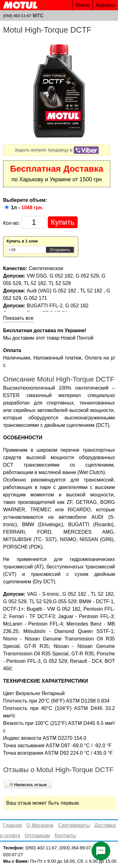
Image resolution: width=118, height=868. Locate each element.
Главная (13, 825)
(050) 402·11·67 (17, 16)
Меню (83, 5)
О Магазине (40, 825)
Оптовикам (37, 836)
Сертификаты (74, 825)
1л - (27, 208)
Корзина (105, 5)
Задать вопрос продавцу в (57, 150)
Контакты (65, 836)
